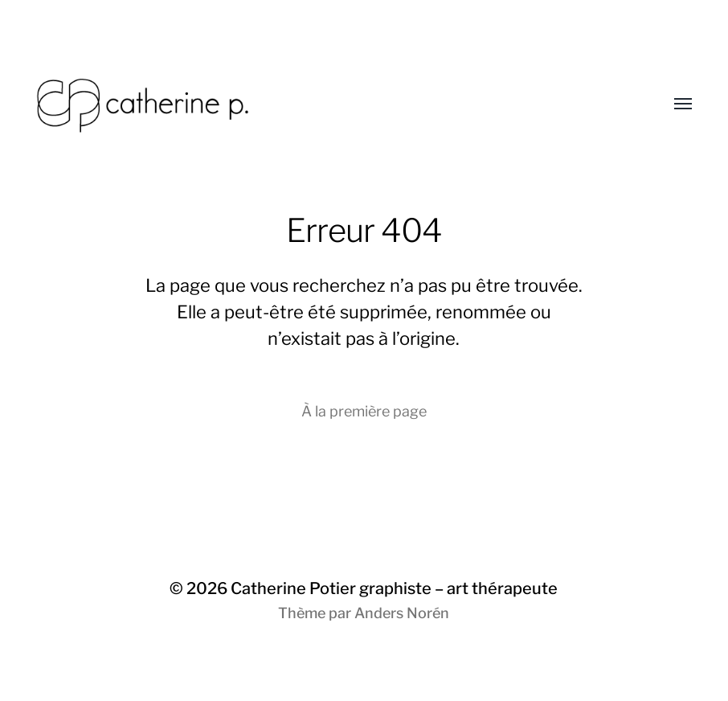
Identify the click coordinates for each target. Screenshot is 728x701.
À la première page (364, 411)
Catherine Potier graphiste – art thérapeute (394, 588)
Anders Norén (402, 613)
